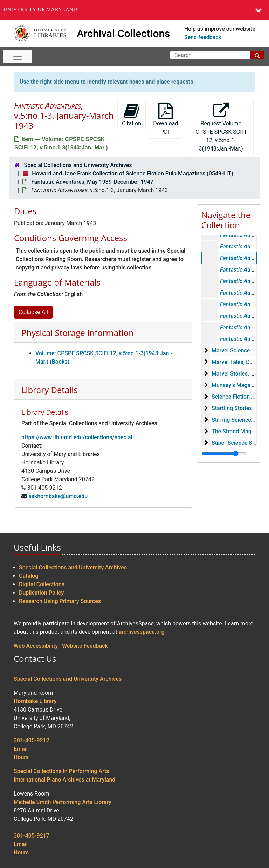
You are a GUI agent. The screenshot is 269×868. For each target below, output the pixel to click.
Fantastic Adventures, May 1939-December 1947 (92, 182)
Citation (132, 115)
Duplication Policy (41, 593)
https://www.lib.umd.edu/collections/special (77, 437)
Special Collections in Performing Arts (61, 771)
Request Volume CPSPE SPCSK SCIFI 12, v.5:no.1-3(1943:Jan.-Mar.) (221, 127)
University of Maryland (40, 10)
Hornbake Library (35, 701)
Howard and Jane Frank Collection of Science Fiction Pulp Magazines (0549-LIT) (132, 173)
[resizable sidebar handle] (224, 454)
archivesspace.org (142, 632)
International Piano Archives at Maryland (64, 780)
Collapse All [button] (33, 312)
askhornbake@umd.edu (58, 496)
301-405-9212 (32, 740)
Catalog (29, 576)
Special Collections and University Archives (78, 165)
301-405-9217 (32, 836)
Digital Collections (42, 584)
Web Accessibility (36, 646)
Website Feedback (85, 646)
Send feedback (203, 37)
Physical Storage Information (78, 333)
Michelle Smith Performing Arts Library (63, 802)
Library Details (50, 390)
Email (21, 749)
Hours (21, 757)
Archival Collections (123, 33)
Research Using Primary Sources (60, 601)
